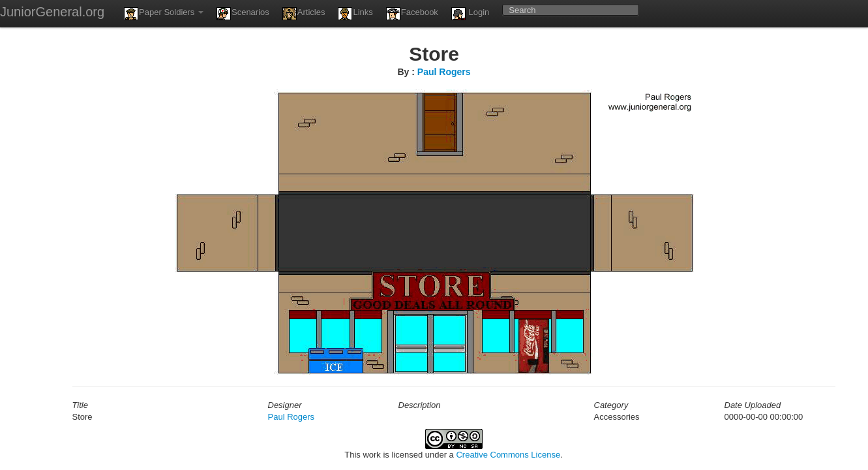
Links (355, 14)
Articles (304, 14)
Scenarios (243, 14)
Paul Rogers (444, 72)
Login (470, 14)
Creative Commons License (508, 455)
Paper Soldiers (164, 14)
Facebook (412, 14)
